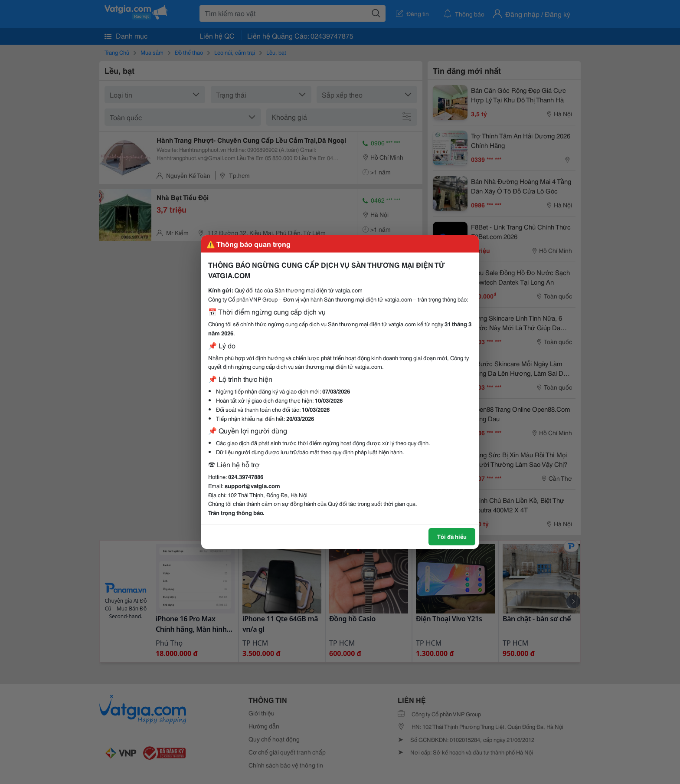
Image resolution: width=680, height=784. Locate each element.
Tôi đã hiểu (452, 536)
